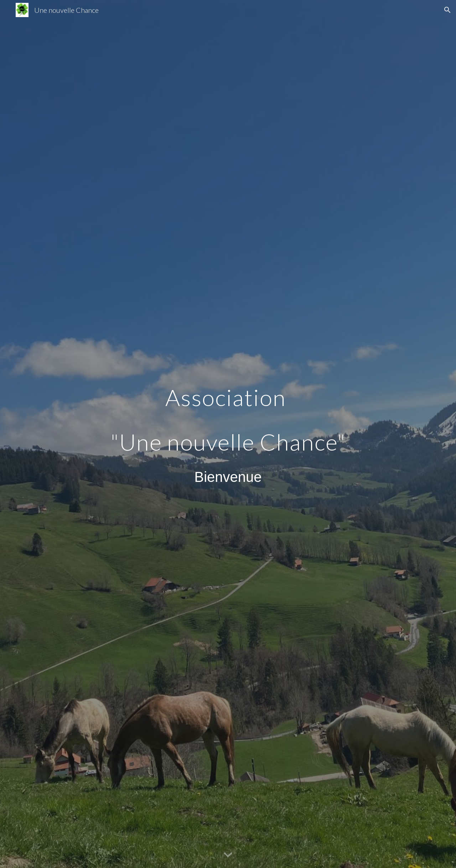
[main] (228, 434)
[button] (447, 10)
